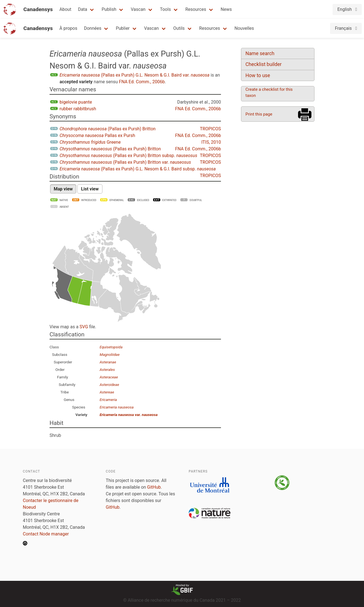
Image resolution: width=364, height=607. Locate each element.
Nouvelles (244, 28)
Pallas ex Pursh (97, 135)
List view (90, 189)
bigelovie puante (76, 102)
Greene (90, 142)
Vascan (138, 9)
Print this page (259, 114)
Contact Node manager (46, 534)
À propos (68, 28)
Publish (109, 9)
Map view (63, 189)
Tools (165, 9)
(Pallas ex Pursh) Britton (108, 129)
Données (93, 28)
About (66, 9)
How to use (258, 75)
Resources (196, 9)
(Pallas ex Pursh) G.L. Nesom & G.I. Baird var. (135, 75)
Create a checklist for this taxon (269, 92)
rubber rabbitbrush (78, 109)
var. (129, 415)
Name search (260, 53)
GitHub (154, 487)
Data (83, 9)
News (226, 9)
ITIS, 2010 (211, 142)
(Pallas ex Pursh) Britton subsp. (128, 156)
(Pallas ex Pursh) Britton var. (125, 162)
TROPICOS (210, 129)
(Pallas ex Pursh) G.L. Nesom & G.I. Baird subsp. (138, 169)
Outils (179, 28)
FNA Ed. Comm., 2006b (142, 82)
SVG (84, 327)
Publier (123, 28)
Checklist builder (264, 64)
